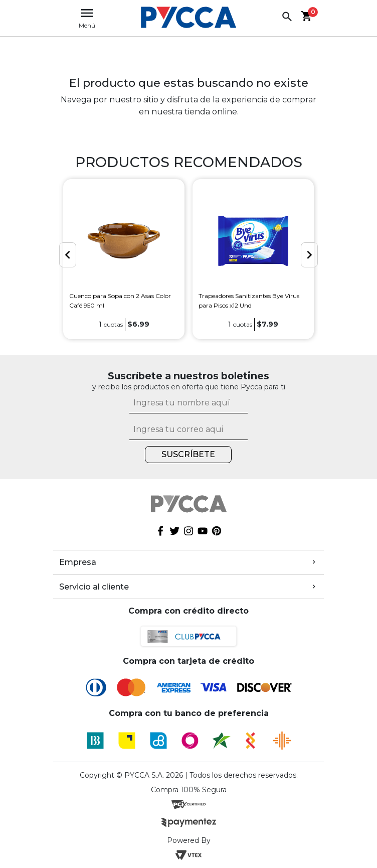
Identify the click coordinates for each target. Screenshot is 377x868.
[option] (124, 259)
